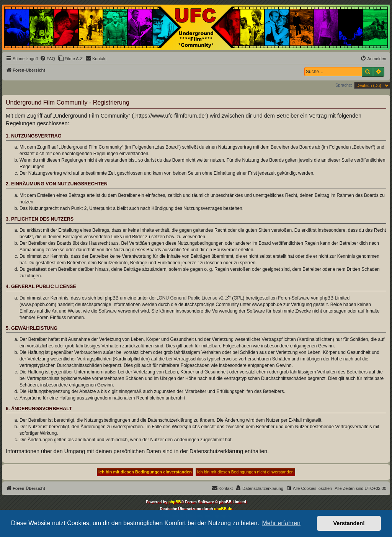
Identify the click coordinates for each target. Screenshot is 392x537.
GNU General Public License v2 (191, 298)
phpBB (175, 502)
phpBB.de (223, 509)
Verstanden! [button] (349, 523)
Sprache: (344, 85)
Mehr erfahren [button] (281, 523)
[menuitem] (47, 59)
